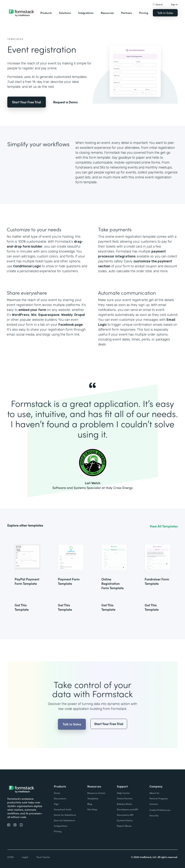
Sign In (174, 4)
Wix (34, 315)
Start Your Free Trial (27, 102)
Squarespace (49, 315)
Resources (107, 13)
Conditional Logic (27, 266)
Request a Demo (65, 102)
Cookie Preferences (160, 810)
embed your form (32, 310)
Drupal (80, 315)
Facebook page (71, 325)
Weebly (67, 315)
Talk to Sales (165, 13)
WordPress (21, 315)
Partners (126, 13)
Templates (15, 39)
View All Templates (164, 526)
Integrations (86, 13)
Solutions (65, 13)
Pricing (144, 13)
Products (46, 13)
